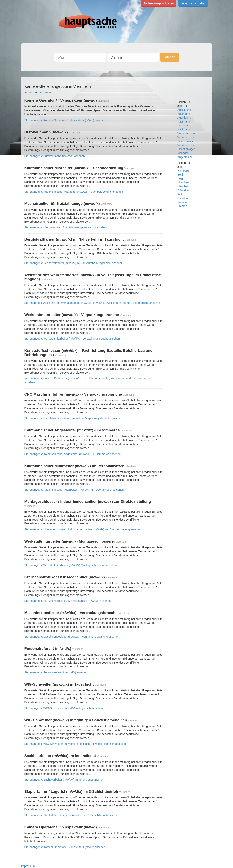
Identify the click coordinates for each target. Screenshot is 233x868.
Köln (180, 179)
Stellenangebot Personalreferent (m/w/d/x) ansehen (56, 672)
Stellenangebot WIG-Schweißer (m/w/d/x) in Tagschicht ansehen (64, 708)
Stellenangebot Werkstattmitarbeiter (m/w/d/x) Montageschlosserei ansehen (71, 565)
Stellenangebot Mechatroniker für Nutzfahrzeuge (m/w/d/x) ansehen (66, 227)
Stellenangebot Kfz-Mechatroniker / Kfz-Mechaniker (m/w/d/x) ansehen (68, 601)
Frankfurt (183, 202)
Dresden (183, 198)
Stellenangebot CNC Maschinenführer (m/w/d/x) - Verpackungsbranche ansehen (73, 418)
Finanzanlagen (186, 141)
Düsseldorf (184, 190)
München (183, 182)
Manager (183, 153)
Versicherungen (187, 137)
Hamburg (183, 171)
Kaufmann (184, 114)
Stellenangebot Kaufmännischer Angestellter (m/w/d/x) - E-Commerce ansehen (72, 454)
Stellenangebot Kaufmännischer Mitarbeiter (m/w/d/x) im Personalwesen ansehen (74, 490)
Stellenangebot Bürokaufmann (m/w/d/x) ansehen (55, 156)
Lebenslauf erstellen (193, 3)
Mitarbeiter (184, 126)
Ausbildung (184, 110)
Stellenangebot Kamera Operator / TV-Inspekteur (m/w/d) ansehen (65, 120)
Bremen (182, 206)
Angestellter (185, 157)
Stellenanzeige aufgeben (158, 3)
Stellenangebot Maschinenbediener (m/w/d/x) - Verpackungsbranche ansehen (72, 637)
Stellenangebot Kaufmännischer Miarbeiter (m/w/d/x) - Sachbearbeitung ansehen (74, 192)
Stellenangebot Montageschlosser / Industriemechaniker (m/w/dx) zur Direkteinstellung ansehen (83, 529)
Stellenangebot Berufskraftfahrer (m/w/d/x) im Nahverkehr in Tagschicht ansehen (74, 263)
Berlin (181, 175)
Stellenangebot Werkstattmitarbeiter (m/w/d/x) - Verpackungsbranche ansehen (72, 339)
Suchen (170, 57)
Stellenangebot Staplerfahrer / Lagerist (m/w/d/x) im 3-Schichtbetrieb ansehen (72, 815)
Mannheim (184, 186)
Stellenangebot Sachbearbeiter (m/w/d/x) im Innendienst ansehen (64, 780)
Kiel (180, 194)
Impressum (28, 866)
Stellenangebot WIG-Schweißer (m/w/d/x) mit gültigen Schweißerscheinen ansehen (75, 744)
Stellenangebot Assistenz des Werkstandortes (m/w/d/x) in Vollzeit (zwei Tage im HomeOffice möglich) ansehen (92, 303)
